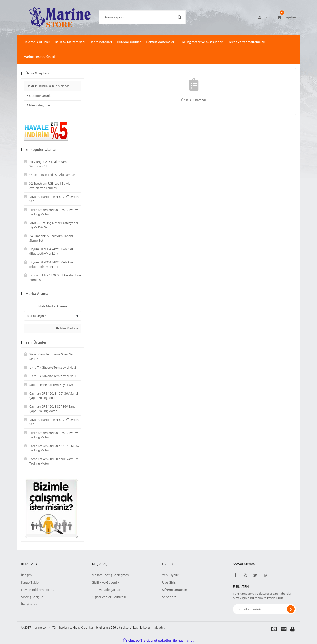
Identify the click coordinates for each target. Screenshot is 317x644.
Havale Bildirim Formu (38, 590)
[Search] (135, 17)
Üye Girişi (169, 582)
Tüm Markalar (67, 328)
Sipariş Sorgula (32, 597)
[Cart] (287, 17)
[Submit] (291, 609)
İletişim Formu (32, 604)
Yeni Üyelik (170, 575)
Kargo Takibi (30, 582)
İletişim (26, 575)
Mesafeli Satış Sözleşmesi (111, 575)
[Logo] (53, 17)
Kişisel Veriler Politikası (109, 597)
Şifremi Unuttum (175, 590)
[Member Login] (264, 17)
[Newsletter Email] (264, 609)
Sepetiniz (169, 597)
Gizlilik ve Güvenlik (106, 582)
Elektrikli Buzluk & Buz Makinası (48, 86)
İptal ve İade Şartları (106, 590)
